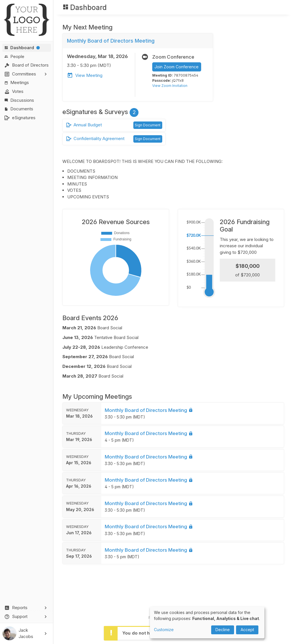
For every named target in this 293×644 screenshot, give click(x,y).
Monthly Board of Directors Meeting (149, 428)
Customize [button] (164, 630)
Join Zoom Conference (177, 67)
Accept (247, 630)
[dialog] (207, 622)
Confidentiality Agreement (95, 139)
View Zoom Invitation (170, 86)
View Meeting (85, 75)
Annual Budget (84, 125)
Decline (223, 630)
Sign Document (148, 125)
